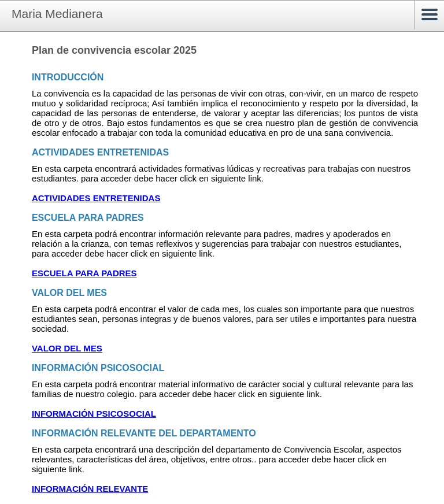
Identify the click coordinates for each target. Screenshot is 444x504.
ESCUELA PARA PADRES (84, 273)
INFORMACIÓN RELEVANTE (90, 489)
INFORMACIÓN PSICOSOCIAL (94, 414)
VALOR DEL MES (67, 348)
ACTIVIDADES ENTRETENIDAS (96, 198)
